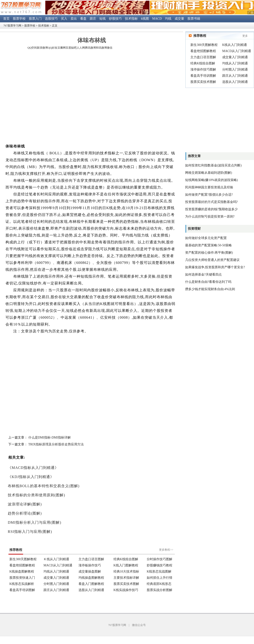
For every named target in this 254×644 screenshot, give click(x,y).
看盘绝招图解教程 (203, 51)
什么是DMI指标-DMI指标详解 (50, 438)
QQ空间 (32, 48)
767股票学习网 (12, 26)
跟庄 (93, 19)
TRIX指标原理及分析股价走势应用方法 (56, 444)
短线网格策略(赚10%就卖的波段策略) (212, 180)
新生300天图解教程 (204, 45)
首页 (6, 19)
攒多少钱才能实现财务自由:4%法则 (210, 289)
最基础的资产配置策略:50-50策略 (209, 245)
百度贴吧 (71, 48)
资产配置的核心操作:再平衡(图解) (209, 253)
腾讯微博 (90, 48)
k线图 (145, 19)
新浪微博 (42, 48)
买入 (64, 19)
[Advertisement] (43, 97)
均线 (168, 19)
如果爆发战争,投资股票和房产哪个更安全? (215, 267)
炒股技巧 (115, 19)
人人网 (81, 48)
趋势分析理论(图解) (25, 513)
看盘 (83, 19)
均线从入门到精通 (235, 63)
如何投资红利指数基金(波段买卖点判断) (213, 165)
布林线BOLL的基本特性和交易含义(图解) (44, 486)
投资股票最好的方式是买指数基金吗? (211, 202)
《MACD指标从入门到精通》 (33, 468)
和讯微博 (101, 48)
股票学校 (19, 19)
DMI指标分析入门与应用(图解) (35, 522)
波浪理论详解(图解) (25, 504)
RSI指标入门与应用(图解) (30, 532)
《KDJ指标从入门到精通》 (31, 477)
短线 (103, 19)
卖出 (74, 19)
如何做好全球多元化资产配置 (206, 238)
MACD (157, 19)
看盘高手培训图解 (203, 76)
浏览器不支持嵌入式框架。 (92, 567)
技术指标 (131, 19)
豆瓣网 (62, 48)
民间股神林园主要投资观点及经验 (209, 187)
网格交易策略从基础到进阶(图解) (209, 173)
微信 (110, 48)
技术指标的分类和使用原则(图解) (36, 495)
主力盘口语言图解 (203, 57)
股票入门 (35, 19)
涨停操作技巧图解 (203, 70)
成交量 (179, 19)
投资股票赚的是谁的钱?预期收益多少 (211, 209)
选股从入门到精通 (235, 82)
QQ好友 (53, 48)
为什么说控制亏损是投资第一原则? (210, 217)
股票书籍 (194, 19)
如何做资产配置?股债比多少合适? (209, 195)
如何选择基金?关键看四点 (203, 275)
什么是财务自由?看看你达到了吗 (208, 282)
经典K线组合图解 (203, 63)
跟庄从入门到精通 (235, 76)
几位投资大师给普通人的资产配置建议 (212, 260)
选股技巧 (51, 19)
